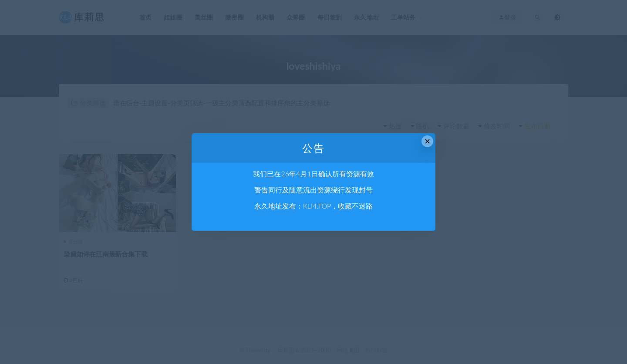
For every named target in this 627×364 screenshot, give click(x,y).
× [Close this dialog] (427, 141)
